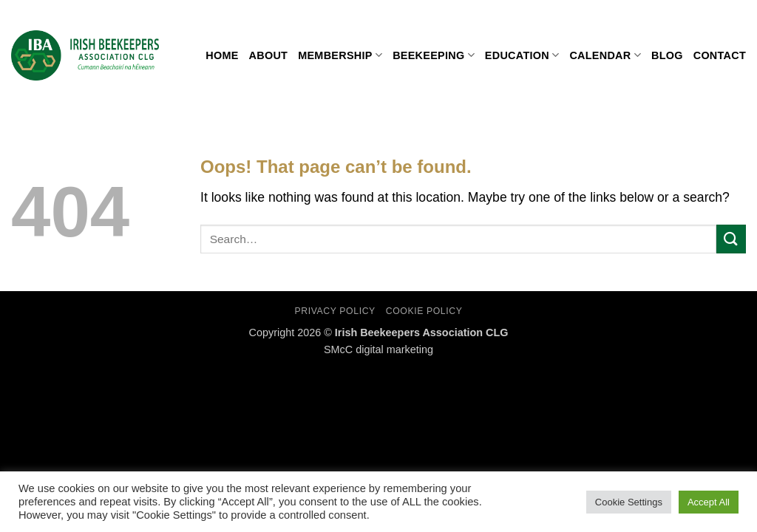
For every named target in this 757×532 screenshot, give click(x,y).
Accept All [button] (709, 502)
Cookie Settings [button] (629, 502)
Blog (667, 55)
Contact (720, 55)
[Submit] (731, 239)
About (269, 55)
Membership (340, 55)
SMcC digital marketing (378, 349)
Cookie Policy (424, 311)
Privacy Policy (335, 311)
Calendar (605, 55)
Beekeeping (434, 55)
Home (222, 55)
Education (522, 55)
